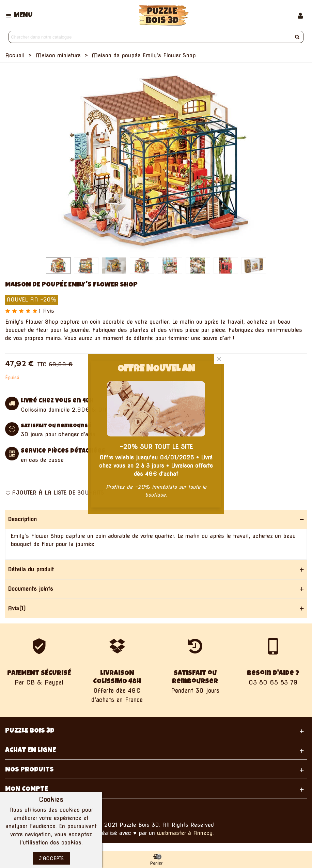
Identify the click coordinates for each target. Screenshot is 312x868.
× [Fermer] (219, 359)
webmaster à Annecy (185, 833)
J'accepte (51, 858)
